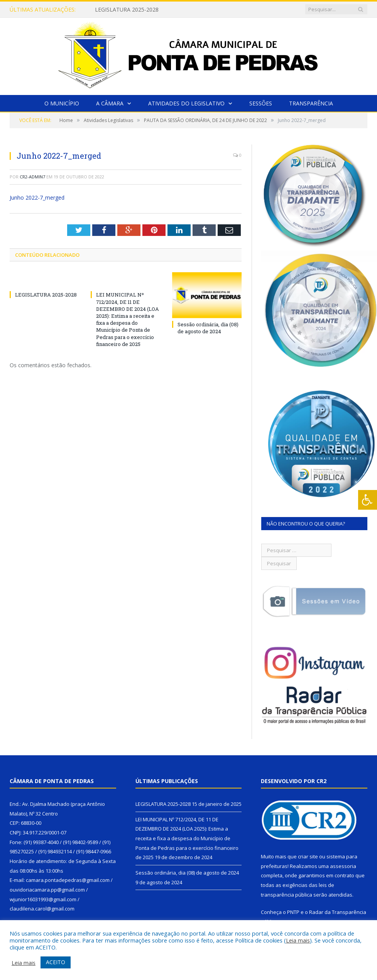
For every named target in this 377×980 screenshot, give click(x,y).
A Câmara (110, 103)
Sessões (261, 103)
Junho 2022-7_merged (37, 198)
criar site (308, 856)
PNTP (293, 912)
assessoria (343, 866)
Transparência (311, 103)
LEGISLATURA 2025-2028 (127, 10)
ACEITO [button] (56, 962)
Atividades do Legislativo (186, 103)
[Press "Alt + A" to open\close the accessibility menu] (368, 500)
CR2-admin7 (32, 177)
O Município (62, 103)
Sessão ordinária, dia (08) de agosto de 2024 (208, 328)
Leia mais (298, 940)
